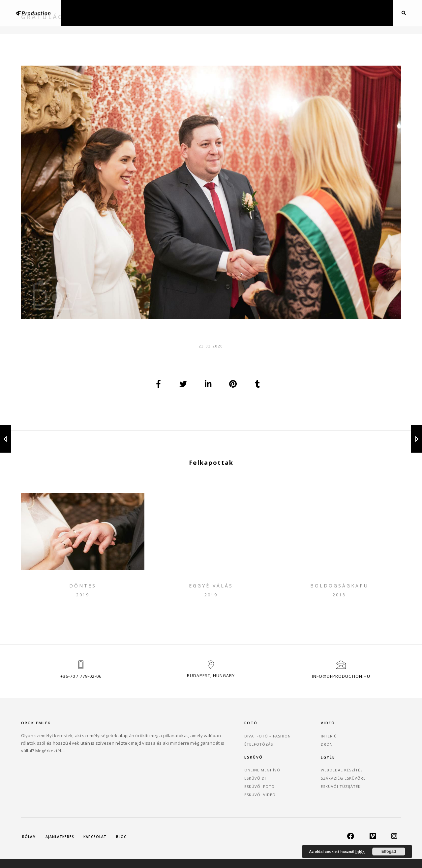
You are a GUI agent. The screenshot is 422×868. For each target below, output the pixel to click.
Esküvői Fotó (296, 770)
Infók (360, 852)
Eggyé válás (211, 595)
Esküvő (200, 13)
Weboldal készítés (367, 753)
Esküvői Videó (297, 778)
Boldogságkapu (339, 595)
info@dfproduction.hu (341, 694)
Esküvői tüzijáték (366, 770)
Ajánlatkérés (332, 13)
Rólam (30, 817)
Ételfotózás (165, 761)
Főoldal (99, 13)
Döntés (83, 595)
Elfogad (389, 852)
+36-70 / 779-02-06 (81, 694)
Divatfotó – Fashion (174, 753)
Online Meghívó (299, 753)
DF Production (173, 853)
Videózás (168, 13)
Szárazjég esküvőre (368, 761)
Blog (298, 13)
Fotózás (134, 13)
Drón (227, 13)
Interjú (224, 753)
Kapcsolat (373, 13)
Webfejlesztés (263, 13)
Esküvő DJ (292, 761)
